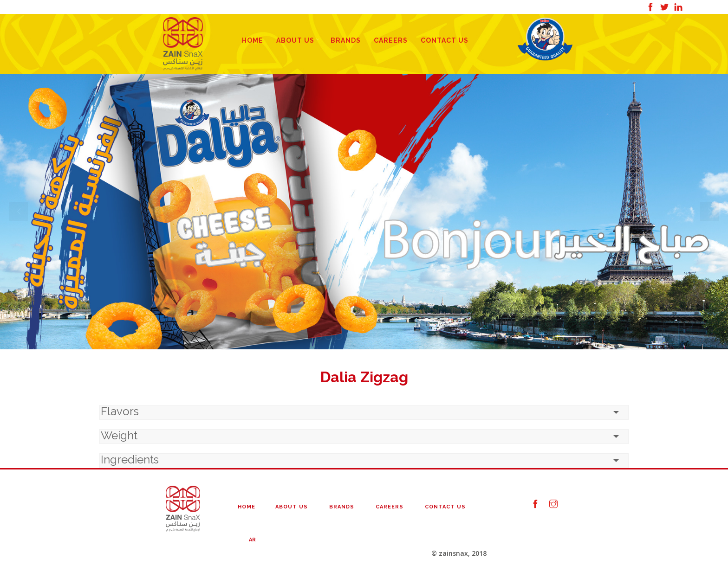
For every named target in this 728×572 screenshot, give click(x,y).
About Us (295, 40)
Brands (346, 40)
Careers (391, 40)
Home (253, 40)
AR (252, 540)
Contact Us (445, 40)
